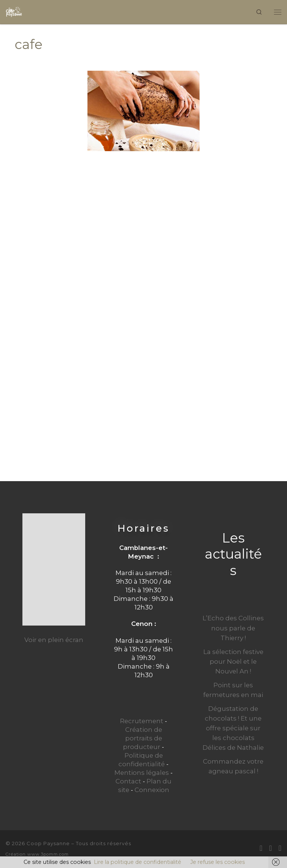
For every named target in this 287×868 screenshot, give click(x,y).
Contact (128, 781)
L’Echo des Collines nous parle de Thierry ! (233, 628)
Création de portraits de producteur (143, 738)
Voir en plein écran (54, 640)
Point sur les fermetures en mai (233, 690)
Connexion (152, 790)
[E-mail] (261, 848)
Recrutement (142, 721)
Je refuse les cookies (217, 862)
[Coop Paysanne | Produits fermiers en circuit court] (14, 11)
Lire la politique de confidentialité (138, 862)
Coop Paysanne (48, 843)
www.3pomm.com (48, 854)
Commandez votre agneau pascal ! (233, 766)
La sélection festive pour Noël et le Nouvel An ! (233, 661)
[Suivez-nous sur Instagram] (280, 848)
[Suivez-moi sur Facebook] (270, 848)
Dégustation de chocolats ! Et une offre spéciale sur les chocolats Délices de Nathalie (233, 728)
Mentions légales (142, 773)
